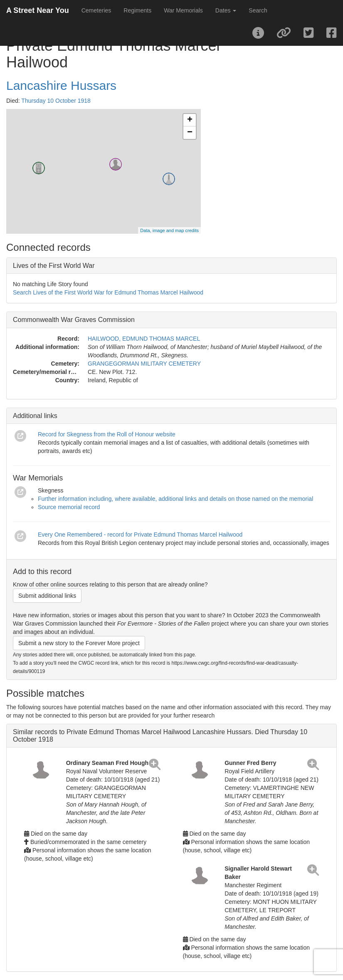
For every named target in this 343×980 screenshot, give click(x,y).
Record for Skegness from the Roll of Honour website (107, 434)
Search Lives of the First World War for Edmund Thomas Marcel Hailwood (108, 292)
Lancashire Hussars (61, 85)
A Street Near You (38, 10)
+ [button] (190, 120)
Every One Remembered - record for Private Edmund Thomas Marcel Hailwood (140, 535)
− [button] (190, 133)
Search (258, 10)
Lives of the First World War (54, 266)
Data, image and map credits (169, 230)
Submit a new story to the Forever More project (79, 643)
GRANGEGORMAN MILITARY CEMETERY (144, 364)
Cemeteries (96, 10)
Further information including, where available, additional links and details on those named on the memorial (175, 499)
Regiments (137, 10)
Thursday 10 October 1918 (56, 101)
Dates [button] (226, 10)
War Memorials (183, 10)
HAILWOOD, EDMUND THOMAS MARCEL (144, 339)
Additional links (35, 416)
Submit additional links (47, 596)
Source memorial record (69, 507)
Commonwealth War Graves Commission (74, 320)
